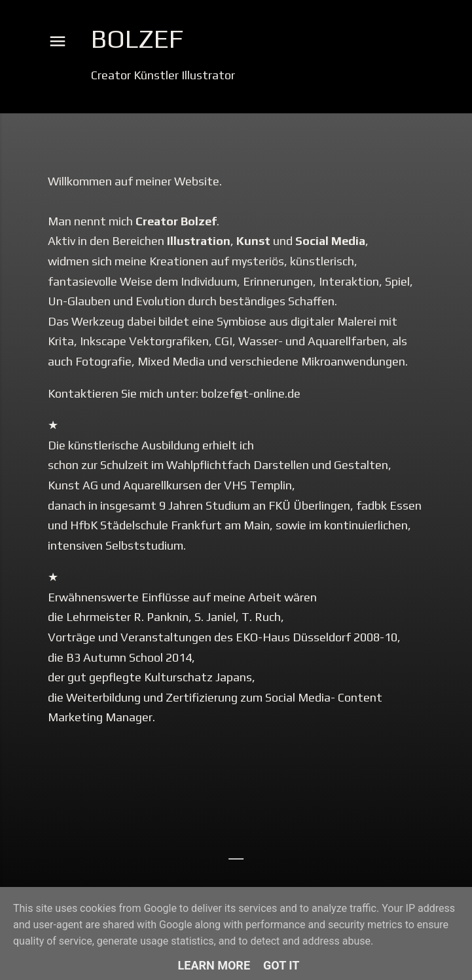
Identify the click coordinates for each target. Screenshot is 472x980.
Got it (281, 965)
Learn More (214, 965)
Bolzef (137, 39)
